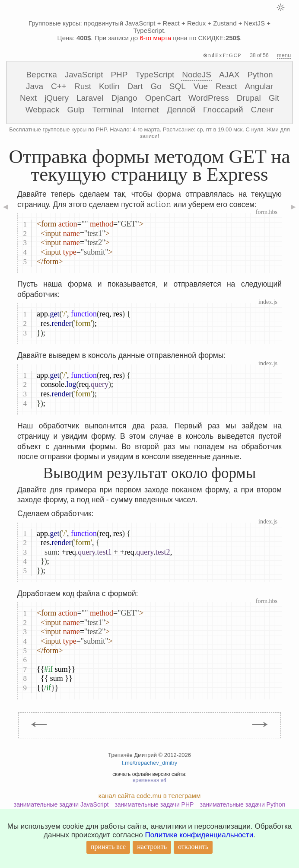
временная (149, 780)
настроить (152, 847)
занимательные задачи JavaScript (61, 804)
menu (284, 55)
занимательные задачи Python (242, 804)
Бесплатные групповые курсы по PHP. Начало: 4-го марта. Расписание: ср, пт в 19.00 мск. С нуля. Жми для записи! (149, 133)
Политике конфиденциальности (199, 835)
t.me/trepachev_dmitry (150, 763)
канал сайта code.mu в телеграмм (149, 796)
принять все (108, 847)
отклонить (193, 847)
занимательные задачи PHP (154, 804)
